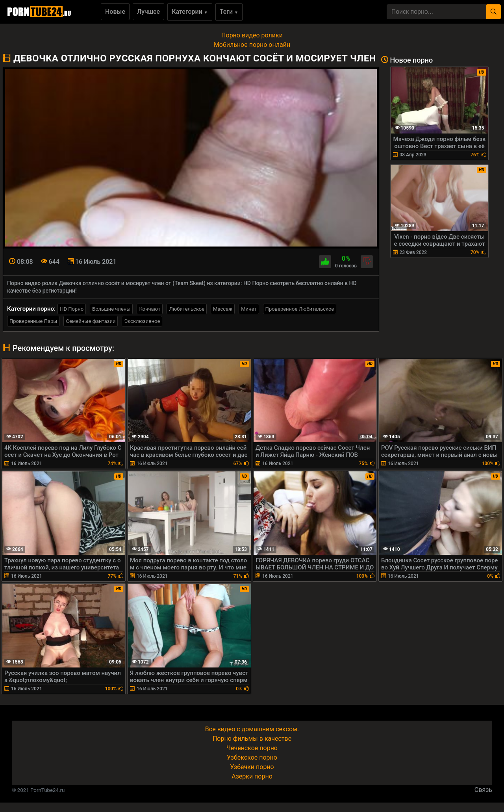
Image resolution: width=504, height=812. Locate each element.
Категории (190, 12)
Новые (115, 12)
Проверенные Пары (33, 321)
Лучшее (148, 12)
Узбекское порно (252, 757)
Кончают (150, 309)
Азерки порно (252, 776)
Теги (229, 12)
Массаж (223, 309)
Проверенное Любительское (300, 309)
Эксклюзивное (142, 321)
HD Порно (72, 309)
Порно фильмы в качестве (252, 739)
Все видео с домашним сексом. (252, 729)
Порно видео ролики (252, 35)
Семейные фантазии (91, 321)
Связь (483, 790)
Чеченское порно (252, 748)
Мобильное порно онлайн (252, 45)
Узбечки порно (252, 767)
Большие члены (111, 309)
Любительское (187, 309)
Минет (249, 309)
